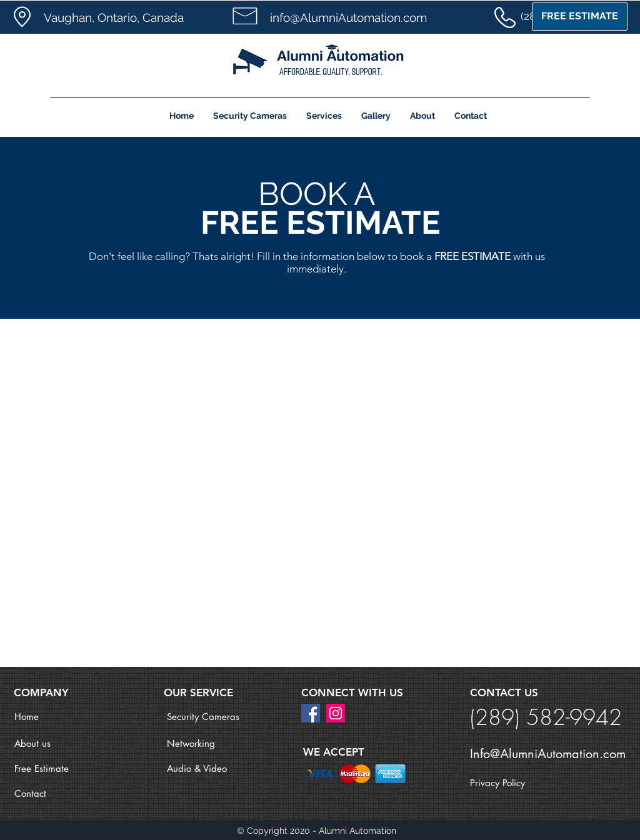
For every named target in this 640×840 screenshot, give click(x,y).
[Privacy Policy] (514, 782)
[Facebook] (311, 713)
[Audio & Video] (211, 768)
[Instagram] (336, 713)
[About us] (59, 743)
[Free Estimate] (59, 768)
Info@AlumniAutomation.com (548, 754)
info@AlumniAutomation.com (348, 17)
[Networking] (211, 743)
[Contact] (59, 793)
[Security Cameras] (211, 716)
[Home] (59, 716)
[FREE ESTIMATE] (580, 17)
